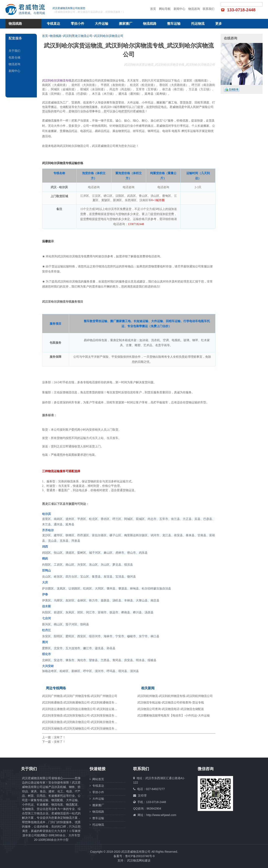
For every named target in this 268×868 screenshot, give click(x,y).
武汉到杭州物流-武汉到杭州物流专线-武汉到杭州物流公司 (175, 696)
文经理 (142, 795)
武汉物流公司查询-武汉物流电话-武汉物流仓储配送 (171, 709)
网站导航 (165, 9)
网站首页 (97, 779)
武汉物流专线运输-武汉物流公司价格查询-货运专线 (171, 702)
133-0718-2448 (241, 10)
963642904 (154, 808)
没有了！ (60, 737)
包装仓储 (14, 57)
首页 (153, 9)
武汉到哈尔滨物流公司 (109, 36)
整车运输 (174, 24)
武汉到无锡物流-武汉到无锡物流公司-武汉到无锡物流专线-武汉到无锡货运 (90, 728)
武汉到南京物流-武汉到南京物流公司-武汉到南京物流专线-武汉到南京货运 (90, 722)
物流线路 (150, 24)
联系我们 (209, 9)
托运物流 (198, 24)
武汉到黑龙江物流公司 (78, 36)
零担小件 (77, 24)
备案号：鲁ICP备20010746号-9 (134, 856)
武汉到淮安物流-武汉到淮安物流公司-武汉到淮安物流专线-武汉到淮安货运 (90, 715)
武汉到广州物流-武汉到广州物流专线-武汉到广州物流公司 (80, 696)
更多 (219, 24)
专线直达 (53, 24)
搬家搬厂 (126, 24)
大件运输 (102, 24)
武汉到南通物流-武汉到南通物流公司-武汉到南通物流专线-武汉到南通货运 (90, 702)
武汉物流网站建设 (139, 860)
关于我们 (14, 51)
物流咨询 (194, 9)
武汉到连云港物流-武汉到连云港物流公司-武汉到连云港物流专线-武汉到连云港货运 (96, 709)
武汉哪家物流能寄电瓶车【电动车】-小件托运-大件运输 (173, 715)
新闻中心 (179, 9)
